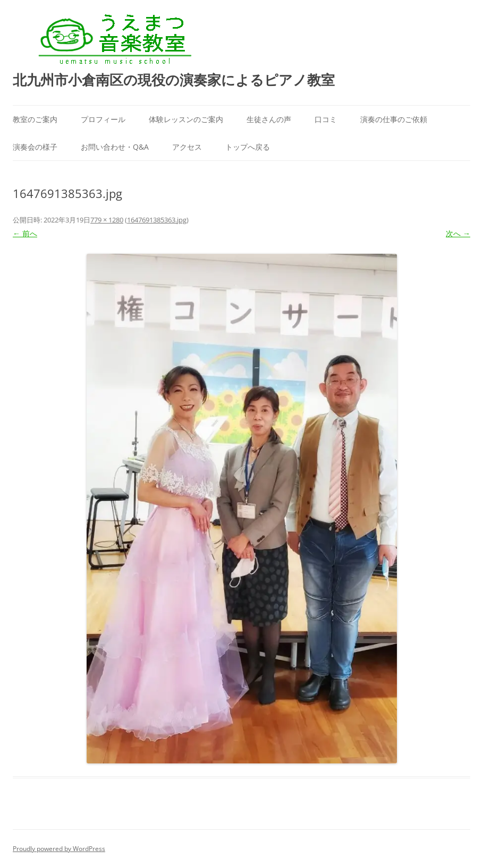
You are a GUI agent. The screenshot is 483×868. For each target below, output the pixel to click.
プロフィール (103, 119)
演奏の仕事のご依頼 (394, 119)
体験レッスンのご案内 (186, 119)
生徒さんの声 (269, 119)
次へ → (458, 233)
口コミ (326, 119)
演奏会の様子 (35, 147)
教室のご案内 (35, 119)
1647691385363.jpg (157, 220)
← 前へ (25, 233)
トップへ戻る (248, 147)
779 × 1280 (107, 220)
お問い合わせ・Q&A (115, 147)
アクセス (187, 147)
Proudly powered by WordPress (59, 849)
